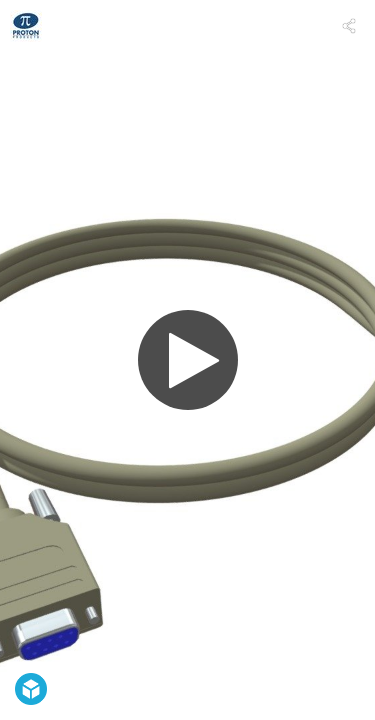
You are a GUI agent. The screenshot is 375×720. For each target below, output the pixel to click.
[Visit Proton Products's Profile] (26, 26)
